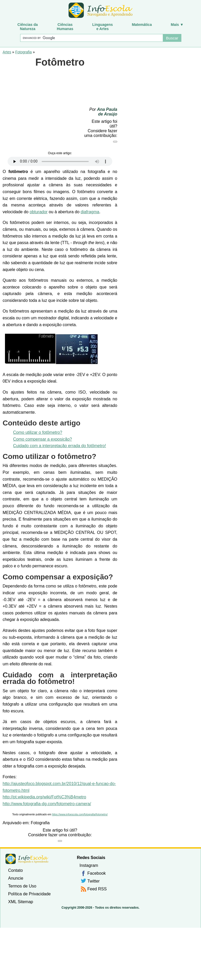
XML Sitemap (21, 902)
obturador (39, 212)
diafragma (90, 212)
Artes (7, 52)
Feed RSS (97, 889)
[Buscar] (91, 38)
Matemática (142, 25)
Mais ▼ (177, 25)
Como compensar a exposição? (43, 439)
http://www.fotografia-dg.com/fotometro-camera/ (47, 804)
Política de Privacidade (29, 894)
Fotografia (23, 52)
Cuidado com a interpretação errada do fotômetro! (60, 446)
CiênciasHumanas (65, 27)
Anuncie (16, 878)
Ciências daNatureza (28, 27)
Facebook (97, 873)
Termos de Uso (22, 886)
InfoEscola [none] (27, 859)
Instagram (89, 865)
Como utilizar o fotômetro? (38, 432)
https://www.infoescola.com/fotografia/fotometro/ (80, 814)
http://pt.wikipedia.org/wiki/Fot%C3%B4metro (44, 797)
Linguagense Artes (103, 27)
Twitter (94, 881)
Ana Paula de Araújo (107, 112)
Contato (15, 870)
